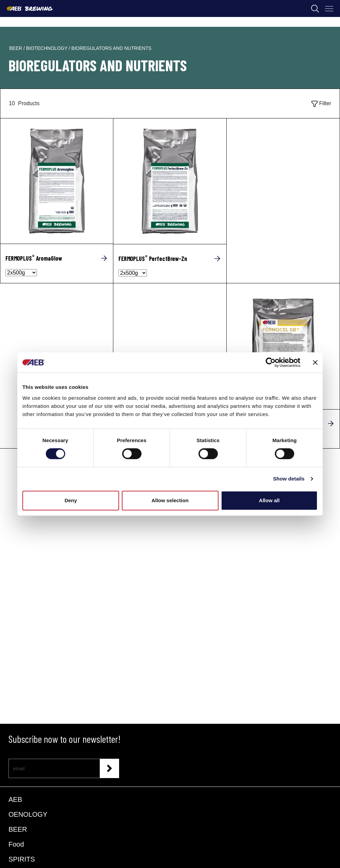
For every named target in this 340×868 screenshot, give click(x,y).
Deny (71, 500)
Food (16, 844)
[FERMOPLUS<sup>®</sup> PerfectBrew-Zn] (170, 258)
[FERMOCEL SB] (283, 346)
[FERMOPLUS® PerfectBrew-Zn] (170, 181)
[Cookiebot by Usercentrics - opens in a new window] (271, 362)
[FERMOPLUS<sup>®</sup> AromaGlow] (57, 258)
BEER (18, 829)
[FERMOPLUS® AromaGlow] (57, 181)
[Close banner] (315, 362)
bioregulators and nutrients (111, 48)
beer (16, 48)
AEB (15, 799)
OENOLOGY (28, 814)
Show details (289, 479)
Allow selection (170, 500)
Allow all (269, 500)
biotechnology (48, 48)
